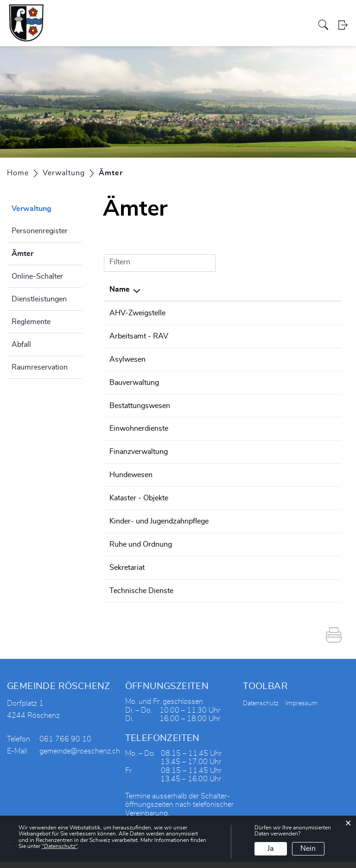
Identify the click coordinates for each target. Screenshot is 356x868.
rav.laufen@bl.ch (280, 336)
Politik (110, 16)
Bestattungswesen (140, 404)
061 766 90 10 (216, 313)
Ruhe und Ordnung (141, 551)
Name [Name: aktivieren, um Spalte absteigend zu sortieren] (120, 289)
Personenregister (40, 231)
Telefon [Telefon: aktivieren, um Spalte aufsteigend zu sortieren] (203, 289)
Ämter (46, 252)
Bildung (279, 16)
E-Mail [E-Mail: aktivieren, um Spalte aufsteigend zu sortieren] (264, 289)
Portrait (88, 16)
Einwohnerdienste (139, 427)
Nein (308, 849)
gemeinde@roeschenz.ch (294, 313)
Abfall (21, 345)
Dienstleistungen (39, 299)
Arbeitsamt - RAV (139, 336)
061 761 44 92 (216, 597)
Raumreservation (40, 367)
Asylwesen (127, 358)
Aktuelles (305, 16)
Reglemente (31, 322)
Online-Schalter (37, 276)
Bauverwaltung (134, 381)
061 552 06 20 (216, 336)
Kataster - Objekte (139, 495)
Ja (270, 849)
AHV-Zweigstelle (137, 313)
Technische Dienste (141, 597)
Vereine (223, 16)
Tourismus (251, 16)
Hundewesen (131, 472)
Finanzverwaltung (139, 449)
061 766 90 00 (216, 551)
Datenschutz (261, 709)
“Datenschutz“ (60, 846)
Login (343, 35)
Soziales (168, 16)
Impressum (302, 709)
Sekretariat (127, 574)
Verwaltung (138, 16)
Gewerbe (196, 16)
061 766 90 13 (216, 449)
